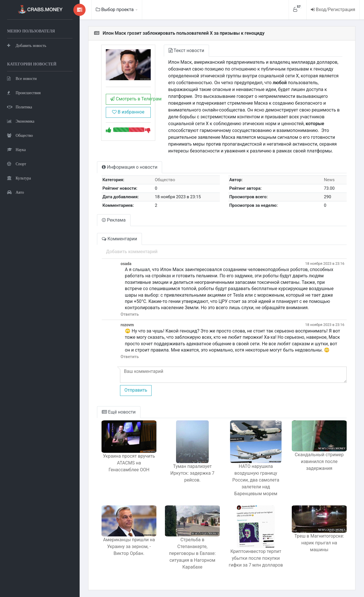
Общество (20, 135)
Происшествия (24, 93)
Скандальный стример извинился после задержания (319, 461)
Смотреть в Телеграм (130, 99)
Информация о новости (130, 167)
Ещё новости (119, 412)
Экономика (21, 121)
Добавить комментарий (132, 252)
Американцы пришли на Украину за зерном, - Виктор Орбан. (129, 547)
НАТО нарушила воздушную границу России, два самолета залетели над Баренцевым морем (256, 480)
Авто (15, 192)
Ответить (130, 314)
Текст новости (186, 50)
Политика (20, 107)
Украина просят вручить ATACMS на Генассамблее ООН (129, 463)
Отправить (136, 390)
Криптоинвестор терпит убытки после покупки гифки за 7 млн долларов (256, 558)
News (329, 180)
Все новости (22, 78)
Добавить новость (27, 45)
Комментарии (119, 239)
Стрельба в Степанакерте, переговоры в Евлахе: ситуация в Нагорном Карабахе (193, 553)
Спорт (17, 164)
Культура (19, 178)
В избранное (128, 112)
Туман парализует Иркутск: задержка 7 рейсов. (192, 473)
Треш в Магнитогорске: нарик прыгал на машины (319, 543)
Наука (16, 149)
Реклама (114, 220)
